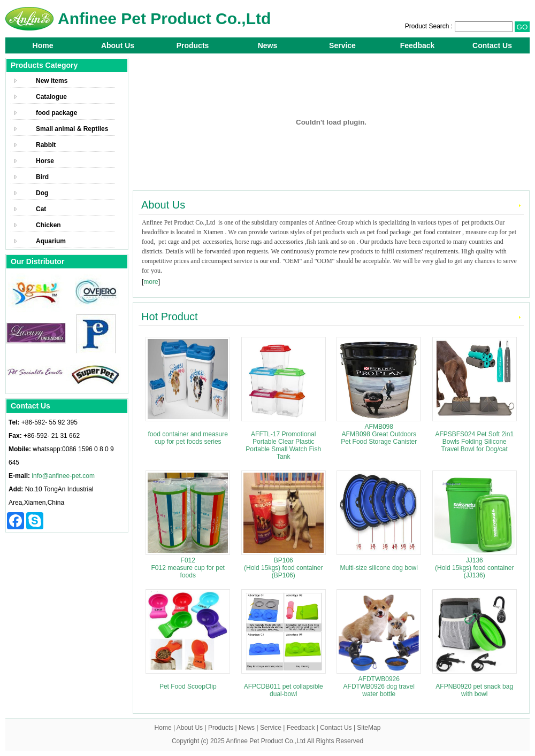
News (268, 45)
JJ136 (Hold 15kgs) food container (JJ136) (474, 568)
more (151, 282)
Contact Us (492, 45)
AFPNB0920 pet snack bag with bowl (474, 690)
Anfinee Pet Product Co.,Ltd (266, 741)
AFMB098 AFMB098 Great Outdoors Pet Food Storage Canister (379, 434)
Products (193, 45)
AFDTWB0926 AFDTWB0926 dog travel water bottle (379, 686)
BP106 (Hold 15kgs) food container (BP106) (283, 568)
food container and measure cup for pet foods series (188, 438)
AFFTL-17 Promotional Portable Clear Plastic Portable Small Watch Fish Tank (283, 445)
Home (43, 45)
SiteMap (369, 728)
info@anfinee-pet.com (63, 476)
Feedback (418, 45)
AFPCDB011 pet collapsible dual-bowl (284, 690)
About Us (118, 45)
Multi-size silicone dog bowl (379, 568)
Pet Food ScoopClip (188, 686)
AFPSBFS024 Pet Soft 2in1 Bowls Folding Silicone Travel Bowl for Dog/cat (474, 442)
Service (342, 45)
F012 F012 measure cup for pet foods (188, 568)
